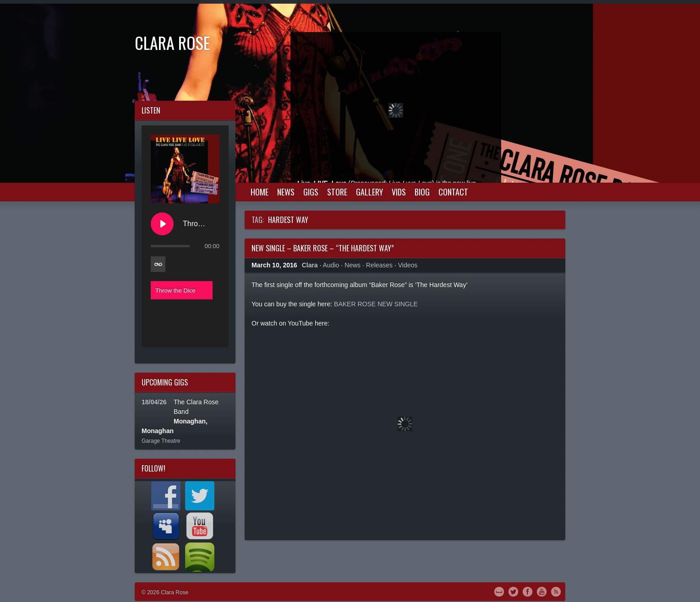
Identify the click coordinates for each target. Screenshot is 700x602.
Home (260, 192)
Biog (422, 192)
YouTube (542, 591)
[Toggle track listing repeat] (158, 264)
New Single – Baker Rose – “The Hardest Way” (323, 248)
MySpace (499, 591)
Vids (399, 192)
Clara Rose (172, 42)
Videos (408, 265)
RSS (556, 591)
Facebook (528, 591)
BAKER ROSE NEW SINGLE (376, 304)
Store (337, 192)
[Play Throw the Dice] (162, 224)
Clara (310, 265)
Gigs (311, 192)
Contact (453, 192)
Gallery (369, 192)
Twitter (513, 591)
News (286, 192)
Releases (379, 265)
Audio (331, 265)
